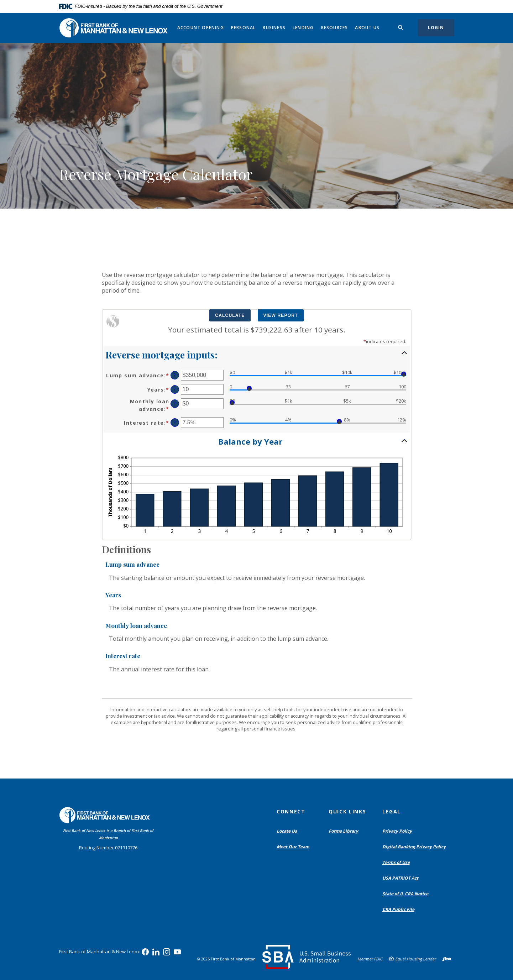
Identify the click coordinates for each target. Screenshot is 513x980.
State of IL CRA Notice (405, 894)
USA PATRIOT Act (400, 878)
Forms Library (343, 831)
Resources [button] (335, 28)
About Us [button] (367, 28)
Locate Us (287, 831)
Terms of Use (396, 862)
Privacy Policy (397, 831)
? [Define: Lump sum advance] (175, 375)
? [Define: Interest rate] (175, 422)
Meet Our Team (293, 847)
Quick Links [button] (347, 811)
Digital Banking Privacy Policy (416, 847)
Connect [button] (291, 811)
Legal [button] (392, 811)
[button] (257, 354)
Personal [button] (244, 28)
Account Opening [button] (201, 28)
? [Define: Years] (175, 389)
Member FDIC (370, 959)
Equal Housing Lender (415, 959)
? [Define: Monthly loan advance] (175, 403)
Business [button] (274, 28)
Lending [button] (303, 28)
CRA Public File (400, 910)
